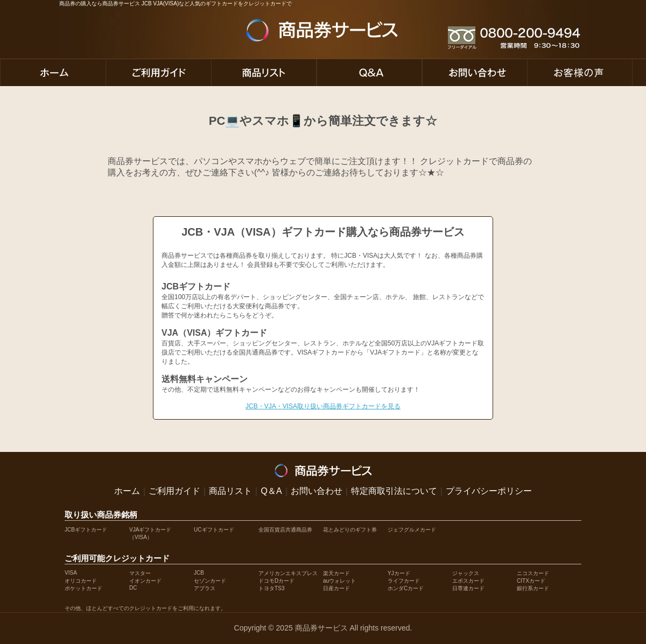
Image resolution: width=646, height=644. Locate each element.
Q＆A (271, 491)
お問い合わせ (317, 491)
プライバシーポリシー (489, 491)
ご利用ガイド (174, 491)
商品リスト (230, 491)
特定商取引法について (394, 491)
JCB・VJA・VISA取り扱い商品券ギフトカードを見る (323, 406)
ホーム (127, 491)
